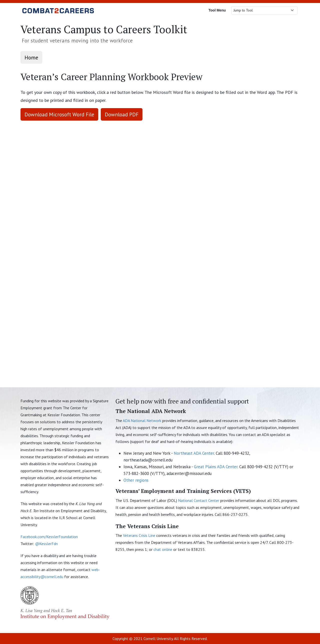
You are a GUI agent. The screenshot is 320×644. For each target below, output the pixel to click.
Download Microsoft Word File (59, 114)
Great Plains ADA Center (216, 467)
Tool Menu (217, 10)
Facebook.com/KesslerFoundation (49, 537)
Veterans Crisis (140, 535)
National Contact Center (199, 500)
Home (31, 57)
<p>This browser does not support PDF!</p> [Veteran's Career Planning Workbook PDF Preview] (160, 249)
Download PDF (122, 114)
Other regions (136, 480)
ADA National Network (142, 421)
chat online (163, 549)
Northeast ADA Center (194, 453)
